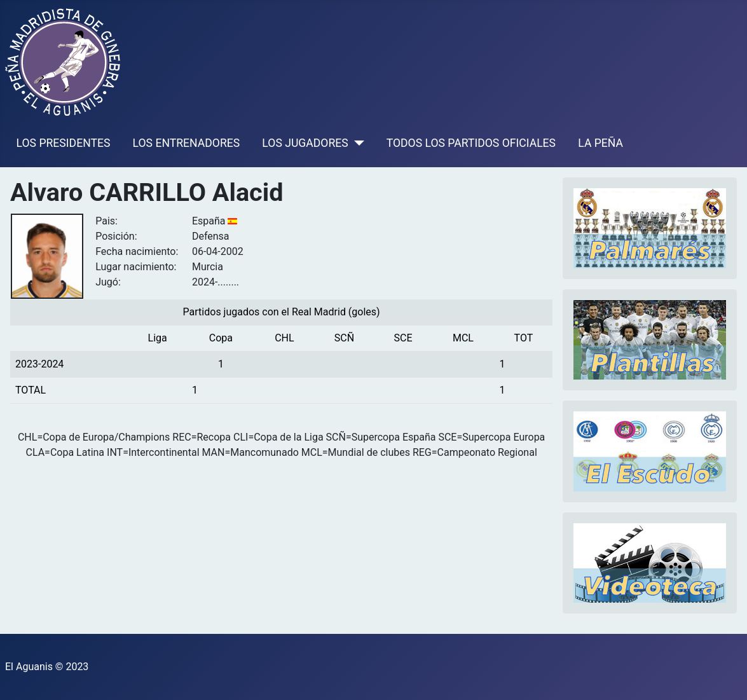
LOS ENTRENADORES (187, 143)
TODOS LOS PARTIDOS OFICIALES (471, 143)
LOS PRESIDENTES (64, 143)
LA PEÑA (600, 143)
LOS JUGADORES (305, 143)
